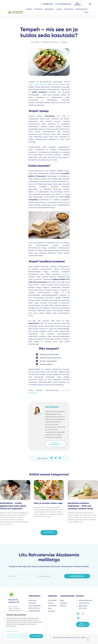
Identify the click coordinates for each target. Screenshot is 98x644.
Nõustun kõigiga (36, 636)
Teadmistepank (82, 9)
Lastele (59, 9)
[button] (52, 458)
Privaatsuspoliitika (12, 631)
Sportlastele (69, 9)
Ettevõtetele (50, 9)
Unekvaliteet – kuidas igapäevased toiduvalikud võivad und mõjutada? (13, 506)
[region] (25, 626)
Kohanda (11, 636)
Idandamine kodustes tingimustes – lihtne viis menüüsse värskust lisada (80, 506)
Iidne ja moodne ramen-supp (48, 503)
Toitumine (54, 42)
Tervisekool (38, 9)
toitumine (64, 42)
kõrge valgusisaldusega (38, 84)
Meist (87, 12)
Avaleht (29, 9)
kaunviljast (66, 274)
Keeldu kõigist (23, 636)
